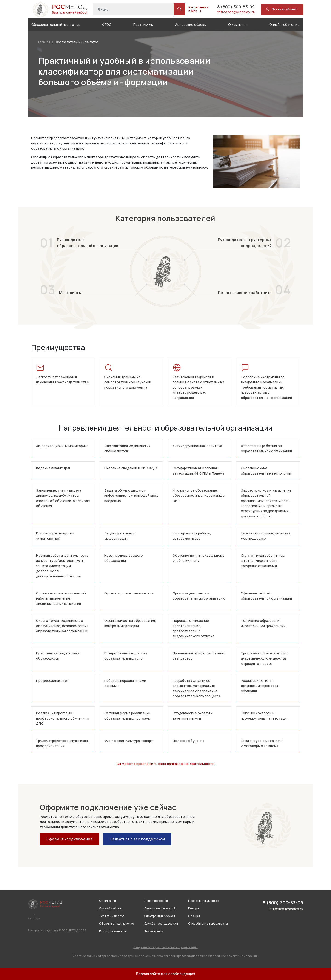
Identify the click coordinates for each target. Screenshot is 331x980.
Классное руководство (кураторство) (55, 536)
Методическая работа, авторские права (192, 536)
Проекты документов (204, 901)
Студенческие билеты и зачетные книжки (193, 716)
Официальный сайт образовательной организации (267, 596)
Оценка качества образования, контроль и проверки (130, 623)
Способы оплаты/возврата (208, 924)
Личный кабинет (111, 908)
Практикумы (143, 24)
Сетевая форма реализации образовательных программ (128, 716)
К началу (34, 919)
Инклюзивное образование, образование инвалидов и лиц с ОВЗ (199, 496)
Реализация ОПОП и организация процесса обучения (260, 686)
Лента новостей (156, 901)
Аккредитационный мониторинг (62, 446)
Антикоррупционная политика (197, 446)
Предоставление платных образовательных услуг (126, 656)
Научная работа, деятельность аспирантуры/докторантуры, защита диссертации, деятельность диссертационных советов (62, 566)
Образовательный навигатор (56, 24)
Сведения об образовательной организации (165, 947)
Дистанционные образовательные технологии (266, 471)
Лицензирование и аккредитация (120, 536)
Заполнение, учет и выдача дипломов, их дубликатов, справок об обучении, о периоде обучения (63, 498)
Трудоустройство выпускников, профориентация (63, 743)
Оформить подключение (70, 839)
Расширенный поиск (183, 9)
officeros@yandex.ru (232, 13)
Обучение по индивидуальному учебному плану (199, 558)
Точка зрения (154, 931)
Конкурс (194, 908)
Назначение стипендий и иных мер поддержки (266, 536)
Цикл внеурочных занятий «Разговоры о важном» (262, 743)
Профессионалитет (53, 681)
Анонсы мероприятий (160, 908)
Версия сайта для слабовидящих (166, 974)
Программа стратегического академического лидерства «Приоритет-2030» (265, 658)
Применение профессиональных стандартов (199, 656)
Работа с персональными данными (125, 683)
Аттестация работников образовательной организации (267, 448)
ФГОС (107, 24)
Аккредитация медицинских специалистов (127, 448)
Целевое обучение (188, 741)
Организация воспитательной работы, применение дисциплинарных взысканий (61, 598)
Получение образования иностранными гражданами (263, 623)
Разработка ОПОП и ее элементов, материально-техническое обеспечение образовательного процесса (197, 688)
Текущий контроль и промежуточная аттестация (265, 716)
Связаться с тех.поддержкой (137, 839)
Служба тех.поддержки (161, 924)
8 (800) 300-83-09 (226, 7)
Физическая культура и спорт (129, 741)
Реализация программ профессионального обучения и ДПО (63, 718)
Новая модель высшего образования (124, 558)
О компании (238, 24)
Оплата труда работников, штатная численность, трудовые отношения (263, 561)
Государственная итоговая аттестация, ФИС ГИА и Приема (198, 471)
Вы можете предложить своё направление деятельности (165, 764)
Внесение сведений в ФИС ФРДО (131, 468)
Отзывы (194, 916)
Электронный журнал (160, 916)
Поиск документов (112, 931)
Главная (44, 42)
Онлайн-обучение (284, 24)
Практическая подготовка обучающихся (58, 656)
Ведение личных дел (53, 468)
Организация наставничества (129, 593)
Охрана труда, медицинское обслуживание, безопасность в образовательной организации (62, 626)
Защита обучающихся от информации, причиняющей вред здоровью (131, 496)
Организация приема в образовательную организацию (199, 596)
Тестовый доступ (112, 916)
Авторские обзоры (191, 24)
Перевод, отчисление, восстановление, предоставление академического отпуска (193, 628)
